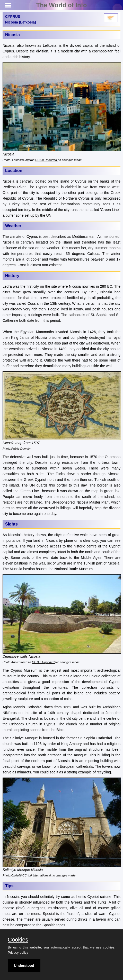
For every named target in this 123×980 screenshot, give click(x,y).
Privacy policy (18, 952)
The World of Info (62, 5)
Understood (24, 966)
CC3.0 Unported (46, 160)
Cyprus (8, 51)
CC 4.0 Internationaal (37, 875)
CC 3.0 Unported (44, 662)
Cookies (18, 940)
